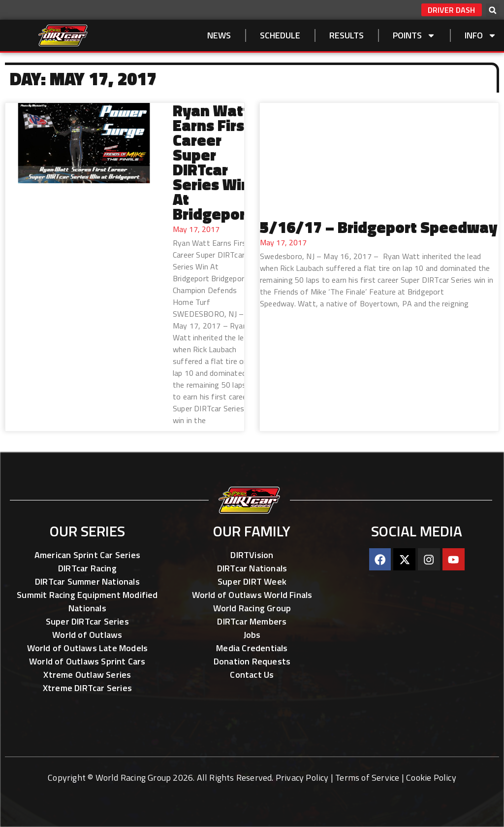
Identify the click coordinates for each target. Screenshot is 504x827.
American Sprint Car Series (87, 555)
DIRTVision (252, 555)
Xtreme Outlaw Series (87, 675)
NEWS (219, 35)
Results (346, 35)
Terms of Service (367, 777)
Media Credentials (252, 648)
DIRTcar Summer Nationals (87, 581)
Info (481, 35)
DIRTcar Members (252, 621)
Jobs (252, 635)
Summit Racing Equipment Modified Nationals (87, 601)
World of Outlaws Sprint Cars (87, 661)
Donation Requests (252, 661)
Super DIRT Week (252, 581)
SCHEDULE (280, 35)
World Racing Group (252, 608)
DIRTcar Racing (87, 568)
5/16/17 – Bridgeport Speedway (378, 227)
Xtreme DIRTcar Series (87, 688)
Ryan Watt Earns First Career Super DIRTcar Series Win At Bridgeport (212, 162)
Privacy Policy (302, 777)
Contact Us (252, 675)
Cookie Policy (431, 777)
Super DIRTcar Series (87, 621)
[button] (493, 10)
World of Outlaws (87, 635)
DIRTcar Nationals (252, 568)
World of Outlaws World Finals (252, 595)
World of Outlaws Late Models (88, 648)
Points (414, 35)
